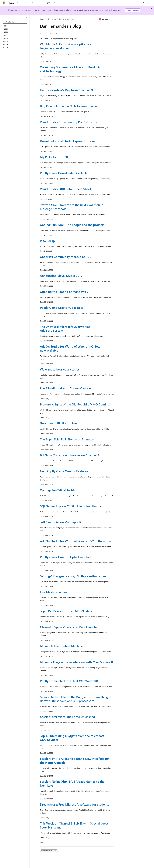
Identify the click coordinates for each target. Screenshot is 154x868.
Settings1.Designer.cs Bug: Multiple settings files (73, 576)
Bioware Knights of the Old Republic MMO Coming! (75, 404)
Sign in (149, 3)
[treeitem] (16, 26)
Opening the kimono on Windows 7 (64, 292)
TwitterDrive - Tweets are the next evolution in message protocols (72, 207)
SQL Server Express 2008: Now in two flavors (71, 506)
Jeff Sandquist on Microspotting (62, 522)
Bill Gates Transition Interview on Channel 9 (70, 455)
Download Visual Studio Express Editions (68, 141)
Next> (42, 842)
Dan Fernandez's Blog (66, 19)
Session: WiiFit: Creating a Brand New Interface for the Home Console (75, 760)
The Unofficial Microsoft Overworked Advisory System (65, 328)
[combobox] (15, 22)
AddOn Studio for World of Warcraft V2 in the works (76, 541)
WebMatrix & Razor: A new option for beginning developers (66, 46)
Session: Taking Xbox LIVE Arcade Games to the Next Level (72, 783)
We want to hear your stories (60, 369)
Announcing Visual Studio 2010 (61, 276)
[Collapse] (26, 17)
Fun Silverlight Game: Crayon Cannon (65, 388)
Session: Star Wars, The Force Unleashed (67, 717)
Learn (42, 19)
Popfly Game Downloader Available (64, 173)
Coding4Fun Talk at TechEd (58, 490)
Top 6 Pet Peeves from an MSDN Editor (66, 611)
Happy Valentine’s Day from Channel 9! (66, 90)
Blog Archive (52, 19)
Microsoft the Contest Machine (61, 646)
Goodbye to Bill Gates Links (59, 423)
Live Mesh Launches (54, 592)
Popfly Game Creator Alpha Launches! (66, 557)
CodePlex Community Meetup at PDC (66, 257)
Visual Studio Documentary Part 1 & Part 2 (69, 122)
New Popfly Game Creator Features (64, 471)
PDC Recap (47, 241)
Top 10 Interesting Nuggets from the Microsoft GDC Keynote (72, 738)
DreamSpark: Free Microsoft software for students (75, 804)
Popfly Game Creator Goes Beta (62, 308)
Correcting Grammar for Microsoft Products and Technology (70, 69)
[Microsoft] (4, 3)
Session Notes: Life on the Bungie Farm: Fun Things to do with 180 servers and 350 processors (77, 699)
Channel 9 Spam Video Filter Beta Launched (70, 627)
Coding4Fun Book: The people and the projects (72, 225)
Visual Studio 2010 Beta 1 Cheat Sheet (66, 189)
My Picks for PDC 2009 (56, 157)
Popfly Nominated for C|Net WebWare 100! (69, 681)
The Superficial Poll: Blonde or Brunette (67, 439)
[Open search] (144, 3)
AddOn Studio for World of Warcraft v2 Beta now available (70, 348)
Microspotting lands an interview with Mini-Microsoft (77, 662)
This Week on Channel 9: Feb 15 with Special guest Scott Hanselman (74, 825)
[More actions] (112, 19)
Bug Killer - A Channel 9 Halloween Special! (69, 106)
